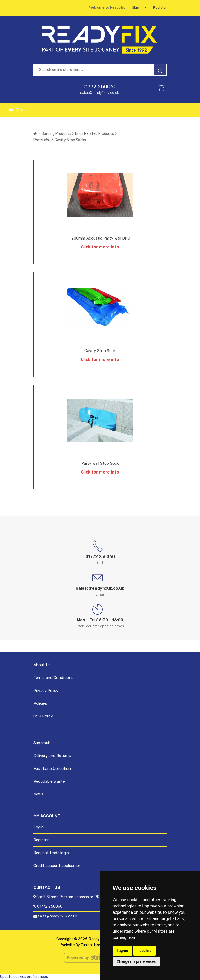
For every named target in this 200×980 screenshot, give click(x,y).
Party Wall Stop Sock (100, 463)
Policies (40, 703)
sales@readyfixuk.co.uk (99, 93)
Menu (18, 110)
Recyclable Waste (49, 781)
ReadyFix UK (99, 939)
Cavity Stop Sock (100, 351)
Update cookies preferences (24, 977)
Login (39, 827)
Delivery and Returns (52, 756)
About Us (42, 665)
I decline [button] (144, 951)
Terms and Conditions (53, 678)
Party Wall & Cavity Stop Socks (60, 140)
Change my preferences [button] (136, 961)
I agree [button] (122, 951)
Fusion (86, 945)
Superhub (42, 743)
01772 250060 (99, 87)
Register (160, 7)
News (38, 794)
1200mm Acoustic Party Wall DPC (100, 238)
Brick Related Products (95, 134)
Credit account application (57, 866)
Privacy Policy (46, 691)
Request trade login (51, 853)
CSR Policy (43, 716)
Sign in (139, 7)
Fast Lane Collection (52, 769)
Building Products (56, 134)
